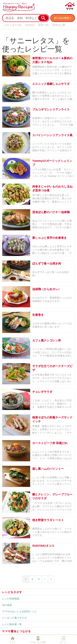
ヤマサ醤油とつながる (16, 631)
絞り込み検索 (62, 18)
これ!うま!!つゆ (12, 25)
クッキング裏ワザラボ (14, 618)
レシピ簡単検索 (11, 599)
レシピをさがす (12, 592)
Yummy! (30, 25)
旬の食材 (7, 605)
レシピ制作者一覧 (12, 624)
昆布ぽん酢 (59, 25)
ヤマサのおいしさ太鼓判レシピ (19, 612)
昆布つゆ (43, 25)
